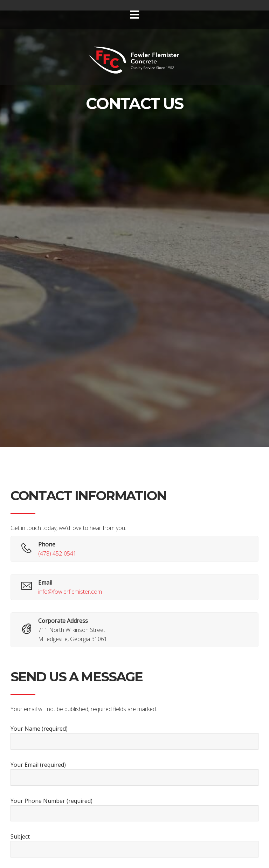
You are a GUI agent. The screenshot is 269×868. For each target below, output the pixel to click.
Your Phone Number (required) (134, 809)
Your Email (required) (134, 773)
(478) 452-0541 (57, 553)
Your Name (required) (134, 737)
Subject (134, 845)
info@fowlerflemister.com (70, 592)
